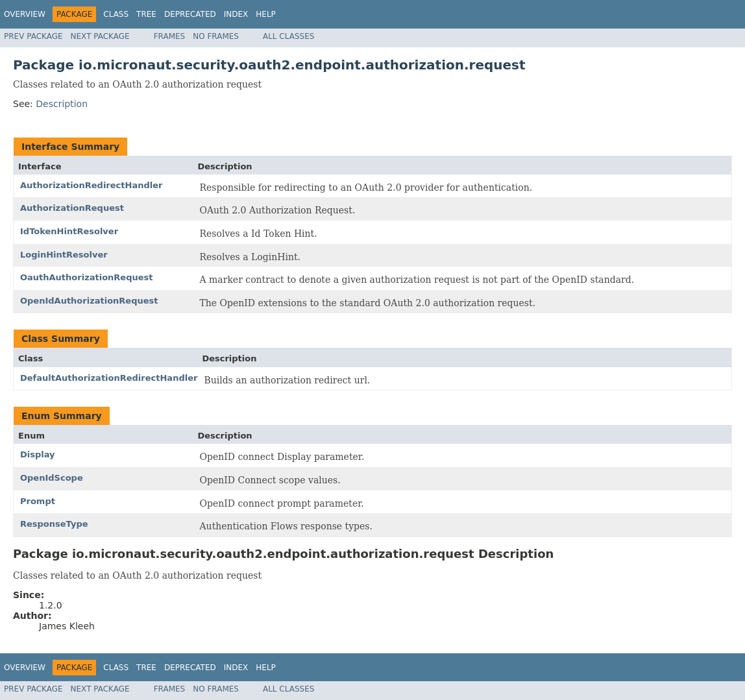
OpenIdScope (52, 478)
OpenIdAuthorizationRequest (89, 301)
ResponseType (54, 524)
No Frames (216, 36)
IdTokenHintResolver (69, 231)
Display (38, 454)
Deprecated (190, 14)
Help (266, 14)
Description (62, 104)
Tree (146, 14)
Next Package (100, 36)
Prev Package (33, 36)
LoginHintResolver (64, 255)
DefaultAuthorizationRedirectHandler (109, 378)
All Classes (288, 36)
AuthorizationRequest (72, 208)
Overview (25, 14)
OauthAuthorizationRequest (86, 277)
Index (236, 14)
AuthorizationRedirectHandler (91, 185)
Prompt (38, 501)
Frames (170, 36)
